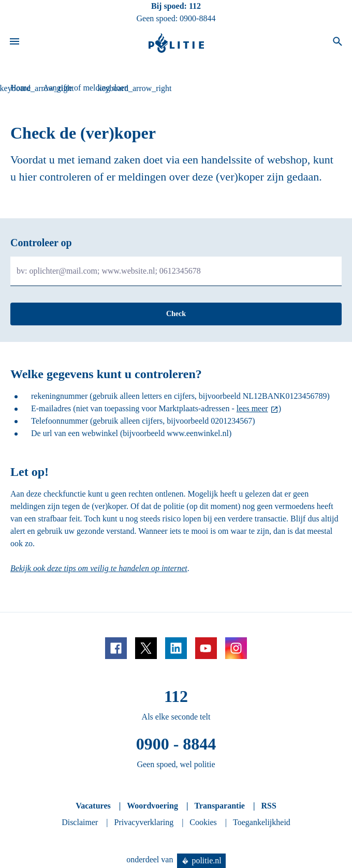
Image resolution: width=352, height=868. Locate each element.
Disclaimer (80, 822)
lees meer (252, 408)
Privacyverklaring (144, 822)
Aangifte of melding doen (86, 88)
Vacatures (93, 806)
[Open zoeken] (338, 43)
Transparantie (219, 806)
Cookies (203, 822)
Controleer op (41, 243)
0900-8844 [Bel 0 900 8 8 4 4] (197, 18)
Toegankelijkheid (262, 822)
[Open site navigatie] (14, 43)
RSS (268, 806)
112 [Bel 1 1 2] (195, 6)
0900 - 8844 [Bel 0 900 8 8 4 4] (176, 744)
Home (20, 88)
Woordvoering (152, 806)
